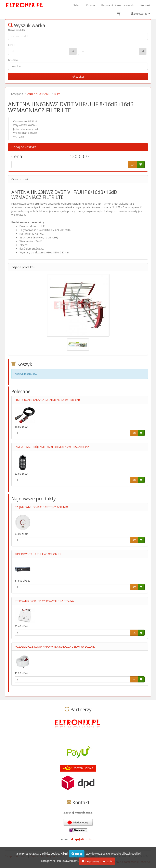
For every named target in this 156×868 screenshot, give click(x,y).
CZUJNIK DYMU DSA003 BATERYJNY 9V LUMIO (41, 507)
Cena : (11, 45)
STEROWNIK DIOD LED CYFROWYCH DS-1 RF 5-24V (44, 601)
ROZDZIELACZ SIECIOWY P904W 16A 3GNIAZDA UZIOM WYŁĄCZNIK (55, 647)
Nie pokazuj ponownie (97, 863)
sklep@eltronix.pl (83, 839)
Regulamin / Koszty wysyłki (118, 5)
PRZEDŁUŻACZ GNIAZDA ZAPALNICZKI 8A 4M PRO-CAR (47, 400)
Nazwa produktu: (17, 30)
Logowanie (140, 14)
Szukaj (78, 77)
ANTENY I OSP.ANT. (39, 94)
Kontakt (145, 5)
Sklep (77, 5)
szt (132, 164)
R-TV (57, 94)
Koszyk (91, 5)
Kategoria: (13, 60)
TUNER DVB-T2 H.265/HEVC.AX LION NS (38, 554)
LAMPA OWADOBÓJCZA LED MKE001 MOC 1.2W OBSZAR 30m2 (52, 447)
